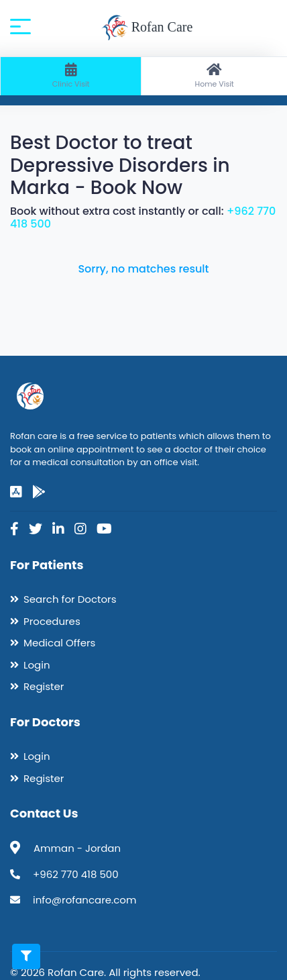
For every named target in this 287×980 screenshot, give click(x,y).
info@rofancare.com (84, 900)
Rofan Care (147, 28)
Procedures (52, 621)
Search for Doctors (70, 599)
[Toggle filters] (26, 957)
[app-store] (16, 492)
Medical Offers (59, 643)
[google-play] (39, 492)
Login (37, 665)
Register (44, 686)
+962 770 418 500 (76, 874)
